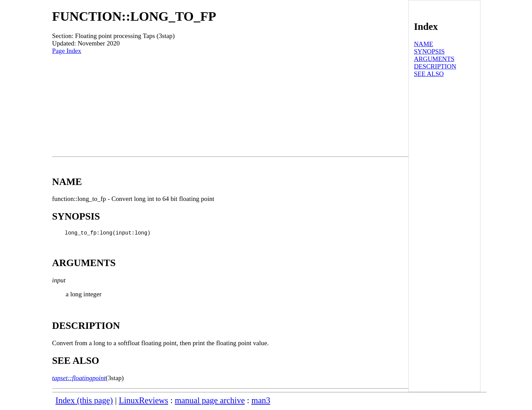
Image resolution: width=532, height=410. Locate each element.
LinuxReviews (144, 402)
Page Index (67, 51)
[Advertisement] (230, 106)
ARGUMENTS (434, 59)
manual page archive (210, 402)
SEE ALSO (429, 74)
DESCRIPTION (435, 66)
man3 (261, 402)
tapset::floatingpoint (79, 379)
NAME (424, 44)
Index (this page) (84, 402)
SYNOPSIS (429, 51)
